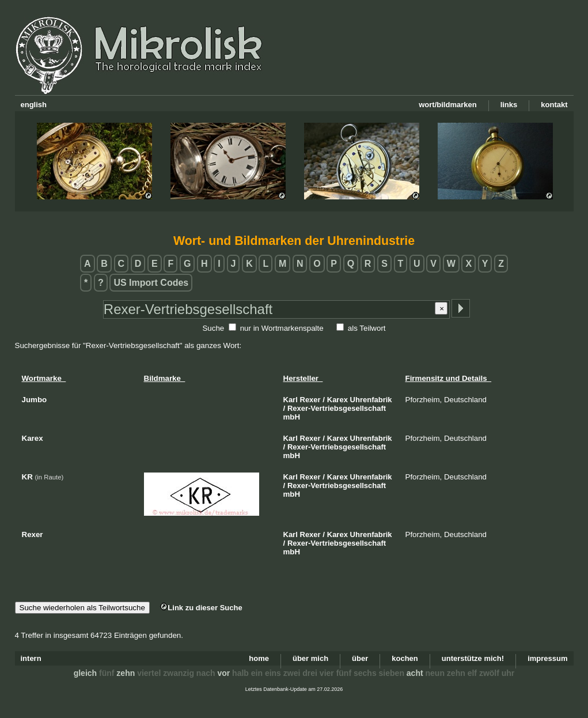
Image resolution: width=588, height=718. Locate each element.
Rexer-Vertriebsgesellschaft (337, 408)
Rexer (310, 400)
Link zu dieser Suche (201, 608)
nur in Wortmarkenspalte (282, 328)
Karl (291, 400)
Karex (337, 400)
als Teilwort (367, 328)
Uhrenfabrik (371, 400)
